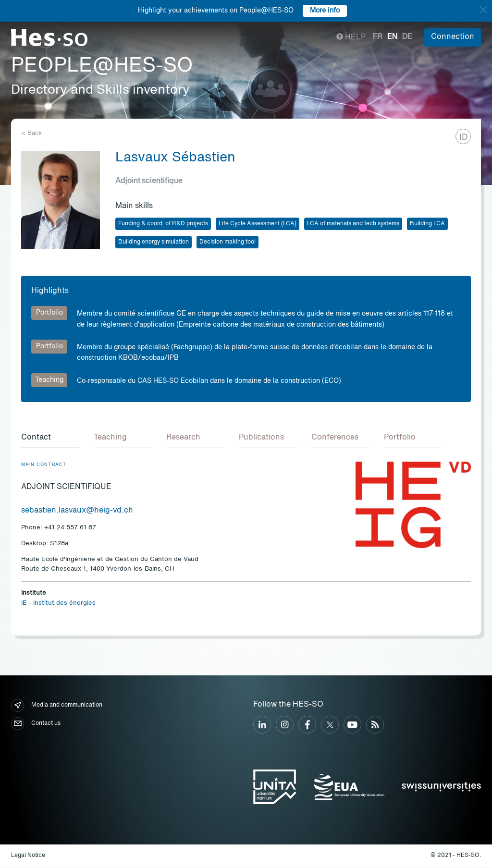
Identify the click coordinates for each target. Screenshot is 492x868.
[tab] (50, 439)
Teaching (49, 380)
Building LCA (427, 224)
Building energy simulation (154, 242)
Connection (453, 37)
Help (351, 37)
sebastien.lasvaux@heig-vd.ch (77, 511)
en (392, 37)
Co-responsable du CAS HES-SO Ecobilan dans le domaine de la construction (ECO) (209, 381)
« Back (31, 133)
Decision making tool (228, 242)
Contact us (36, 724)
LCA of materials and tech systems (353, 224)
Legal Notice (28, 856)
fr (378, 37)
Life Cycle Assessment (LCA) (258, 224)
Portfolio (49, 313)
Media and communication (57, 706)
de (407, 37)
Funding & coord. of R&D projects (163, 224)
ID (464, 137)
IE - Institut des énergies (58, 604)
